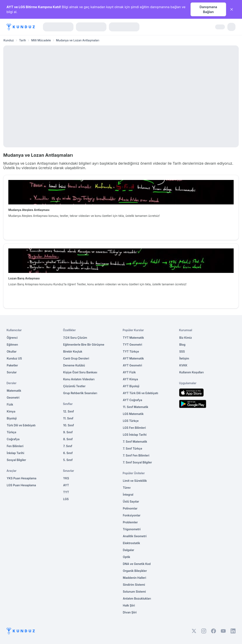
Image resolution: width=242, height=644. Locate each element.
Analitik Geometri (135, 536)
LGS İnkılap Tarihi (135, 435)
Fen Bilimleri (15, 446)
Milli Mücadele (41, 40)
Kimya (11, 411)
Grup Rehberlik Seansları (80, 393)
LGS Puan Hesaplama (21, 485)
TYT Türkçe (131, 351)
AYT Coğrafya (133, 400)
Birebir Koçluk (73, 351)
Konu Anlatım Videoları (79, 379)
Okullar (12, 351)
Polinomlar (130, 508)
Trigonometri (132, 529)
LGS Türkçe (131, 421)
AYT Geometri (132, 365)
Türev (127, 488)
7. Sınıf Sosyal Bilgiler (137, 462)
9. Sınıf (68, 432)
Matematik (14, 391)
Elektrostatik (131, 543)
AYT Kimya (130, 379)
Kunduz (9, 40)
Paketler (12, 365)
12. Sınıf (68, 411)
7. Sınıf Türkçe (133, 448)
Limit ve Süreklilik (135, 481)
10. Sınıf (68, 425)
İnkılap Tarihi (15, 453)
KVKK (183, 365)
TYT (66, 492)
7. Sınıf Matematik (135, 442)
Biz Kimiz (186, 338)
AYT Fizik (129, 372)
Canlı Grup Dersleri (76, 358)
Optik (127, 557)
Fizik (10, 404)
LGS (66, 499)
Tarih (23, 40)
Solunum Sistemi (134, 592)
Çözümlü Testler (74, 386)
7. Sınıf (68, 446)
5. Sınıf (68, 460)
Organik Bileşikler (135, 571)
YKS (66, 478)
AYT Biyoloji (131, 386)
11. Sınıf (68, 418)
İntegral (128, 495)
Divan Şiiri (130, 612)
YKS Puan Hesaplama (22, 478)
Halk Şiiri (129, 605)
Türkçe (11, 432)
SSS (182, 351)
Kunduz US (14, 358)
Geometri (13, 398)
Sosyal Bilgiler (16, 460)
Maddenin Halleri (135, 578)
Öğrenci (12, 338)
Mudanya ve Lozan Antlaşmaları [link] (78, 40)
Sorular (12, 372)
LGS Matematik (133, 414)
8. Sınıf (68, 439)
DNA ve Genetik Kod (137, 564)
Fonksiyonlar (132, 515)
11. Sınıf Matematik (136, 407)
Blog (182, 345)
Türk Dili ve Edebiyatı (21, 425)
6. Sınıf (68, 453)
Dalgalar (129, 550)
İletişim (184, 358)
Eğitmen (12, 345)
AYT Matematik (133, 358)
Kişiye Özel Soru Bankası (80, 372)
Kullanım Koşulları (192, 372)
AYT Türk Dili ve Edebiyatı (141, 393)
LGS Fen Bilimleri (134, 428)
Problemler (130, 522)
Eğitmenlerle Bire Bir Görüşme (84, 345)
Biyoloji (12, 418)
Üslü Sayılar (131, 501)
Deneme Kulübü (74, 365)
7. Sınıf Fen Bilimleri (136, 455)
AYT (66, 485)
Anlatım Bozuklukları (137, 598)
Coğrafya (13, 439)
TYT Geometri (133, 345)
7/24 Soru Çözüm (75, 338)
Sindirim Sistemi (134, 585)
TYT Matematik (134, 338)
